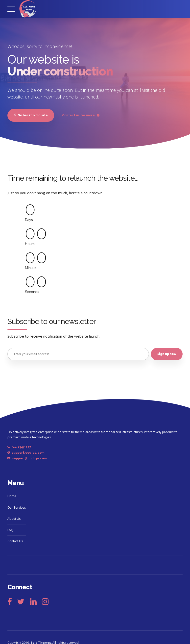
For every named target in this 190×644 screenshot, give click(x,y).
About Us (14, 519)
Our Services (17, 508)
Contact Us (15, 542)
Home (12, 497)
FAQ (10, 530)
